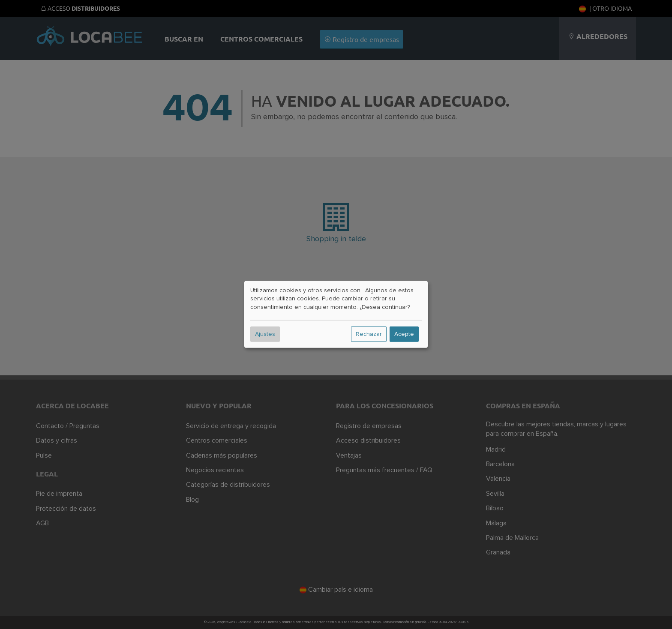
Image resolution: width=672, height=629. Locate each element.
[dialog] (336, 314)
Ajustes (265, 334)
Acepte (404, 334)
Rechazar (369, 334)
